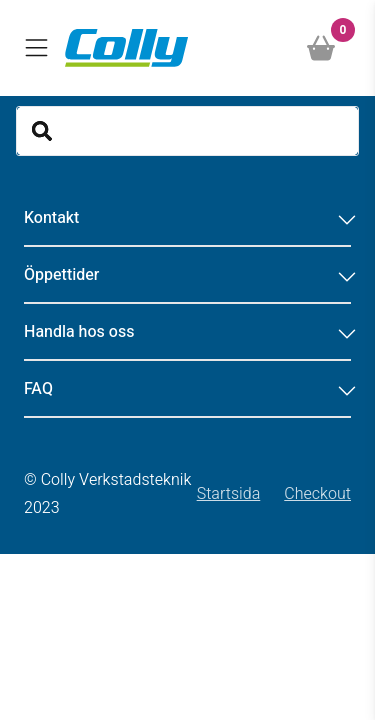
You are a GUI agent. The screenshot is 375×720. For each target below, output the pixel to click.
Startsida (229, 494)
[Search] (187, 131)
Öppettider (187, 275)
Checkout (317, 494)
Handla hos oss (187, 332)
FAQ (187, 389)
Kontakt (187, 218)
